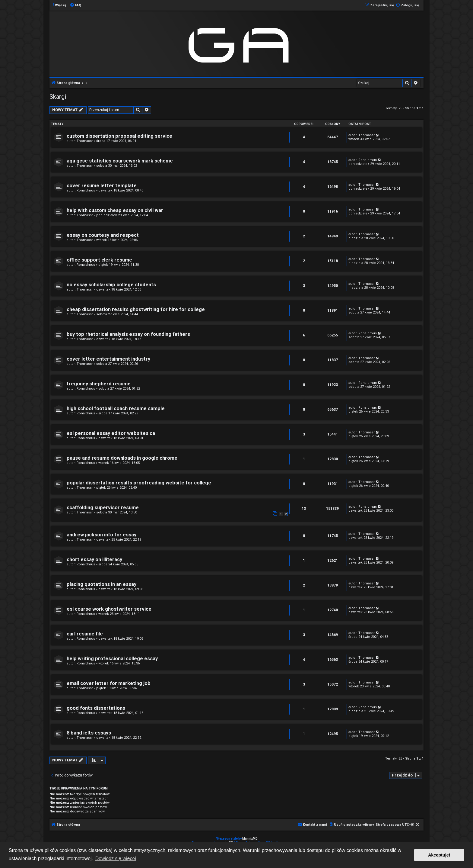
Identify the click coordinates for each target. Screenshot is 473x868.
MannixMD (250, 839)
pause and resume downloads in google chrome (122, 458)
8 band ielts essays (89, 733)
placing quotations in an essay (102, 584)
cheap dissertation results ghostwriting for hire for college (136, 309)
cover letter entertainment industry (108, 359)
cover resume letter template (102, 186)
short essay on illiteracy (94, 559)
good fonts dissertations (96, 708)
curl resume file (85, 634)
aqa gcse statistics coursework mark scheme (120, 161)
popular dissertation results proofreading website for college (139, 483)
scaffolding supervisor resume (103, 508)
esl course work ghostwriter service (109, 609)
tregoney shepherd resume (99, 384)
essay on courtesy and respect (103, 235)
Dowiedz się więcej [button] (116, 858)
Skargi (58, 97)
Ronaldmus (368, 160)
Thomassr (85, 141)
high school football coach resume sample (116, 408)
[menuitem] (75, 5)
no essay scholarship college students (111, 285)
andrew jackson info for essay (102, 535)
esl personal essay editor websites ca (111, 433)
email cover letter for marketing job (109, 683)
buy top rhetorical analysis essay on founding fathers (128, 334)
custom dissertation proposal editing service (119, 136)
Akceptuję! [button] (439, 855)
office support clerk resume (99, 260)
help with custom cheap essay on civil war (115, 210)
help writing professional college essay (112, 659)
